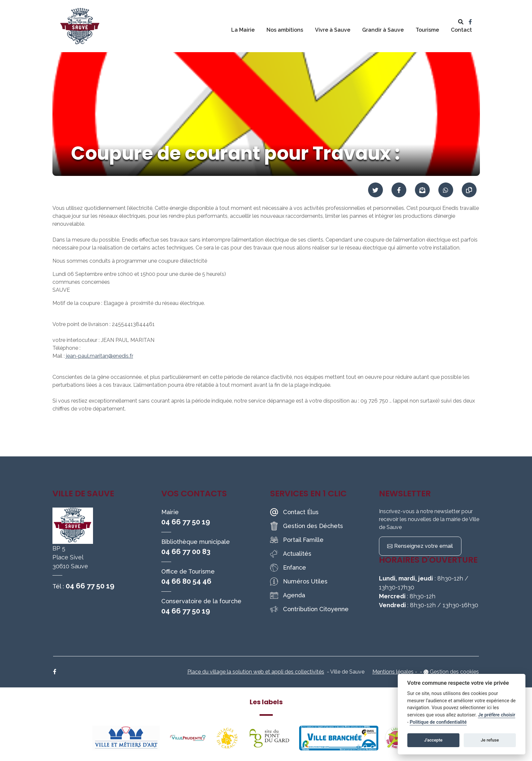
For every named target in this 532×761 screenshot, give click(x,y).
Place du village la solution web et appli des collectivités (256, 672)
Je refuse (490, 740)
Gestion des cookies (454, 672)
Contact (461, 30)
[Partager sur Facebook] (399, 190)
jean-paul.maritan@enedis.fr (100, 356)
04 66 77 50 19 (90, 586)
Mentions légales (393, 672)
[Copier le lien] (469, 190)
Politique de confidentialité (438, 722)
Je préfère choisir (497, 715)
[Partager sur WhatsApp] (446, 190)
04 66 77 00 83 (186, 551)
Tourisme (427, 30)
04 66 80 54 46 (186, 581)
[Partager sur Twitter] (376, 190)
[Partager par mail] (422, 190)
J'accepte (433, 740)
